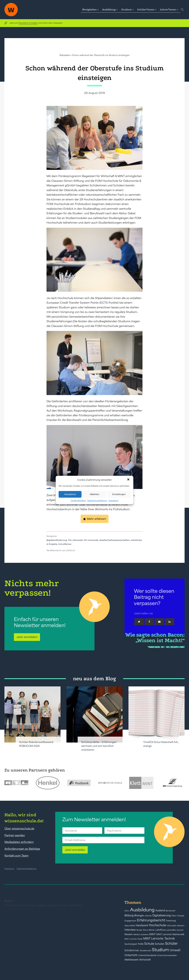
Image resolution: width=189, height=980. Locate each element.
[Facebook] (149, 622)
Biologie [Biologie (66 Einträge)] (139, 915)
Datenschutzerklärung (97, 500)
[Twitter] (139, 622)
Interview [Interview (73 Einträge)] (130, 930)
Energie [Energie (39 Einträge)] (181, 916)
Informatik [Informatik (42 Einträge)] (171, 926)
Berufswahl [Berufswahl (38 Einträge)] (170, 911)
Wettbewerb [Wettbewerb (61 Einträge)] (131, 960)
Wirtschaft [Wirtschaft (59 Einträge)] (145, 960)
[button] (129, 480)
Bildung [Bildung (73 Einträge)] (129, 915)
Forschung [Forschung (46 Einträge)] (171, 921)
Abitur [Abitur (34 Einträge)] (127, 911)
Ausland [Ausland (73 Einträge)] (160, 910)
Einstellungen (119, 494)
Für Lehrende (75, 540)
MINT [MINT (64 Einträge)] (152, 934)
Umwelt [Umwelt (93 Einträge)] (175, 950)
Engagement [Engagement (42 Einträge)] (130, 921)
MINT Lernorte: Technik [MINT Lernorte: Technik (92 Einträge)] (159, 939)
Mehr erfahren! (96, 519)
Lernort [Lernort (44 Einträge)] (180, 930)
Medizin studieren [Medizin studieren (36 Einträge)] (141, 934)
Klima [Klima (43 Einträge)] (145, 930)
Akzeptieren (70, 494)
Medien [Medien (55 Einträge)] (129, 934)
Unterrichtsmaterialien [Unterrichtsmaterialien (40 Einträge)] (167, 955)
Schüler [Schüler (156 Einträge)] (171, 943)
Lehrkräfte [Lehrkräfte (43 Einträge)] (171, 930)
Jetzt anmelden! (27, 637)
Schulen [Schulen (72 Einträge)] (160, 944)
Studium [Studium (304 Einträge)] (161, 950)
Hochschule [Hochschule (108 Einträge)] (157, 925)
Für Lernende (91, 540)
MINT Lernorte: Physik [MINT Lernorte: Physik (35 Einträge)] (133, 939)
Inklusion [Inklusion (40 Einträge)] (181, 926)
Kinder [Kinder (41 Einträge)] (139, 930)
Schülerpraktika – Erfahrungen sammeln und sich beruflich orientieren (99, 746)
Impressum (113, 500)
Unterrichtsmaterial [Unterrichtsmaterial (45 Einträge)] (147, 955)
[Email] (159, 622)
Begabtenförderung (57, 540)
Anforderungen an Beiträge (22, 849)
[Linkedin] (170, 622)
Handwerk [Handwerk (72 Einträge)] (142, 925)
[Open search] (182, 10)
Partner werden (15, 835)
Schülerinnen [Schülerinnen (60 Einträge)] (132, 950)
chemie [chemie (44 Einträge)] (148, 916)
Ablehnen (94, 494)
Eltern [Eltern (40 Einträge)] (174, 916)
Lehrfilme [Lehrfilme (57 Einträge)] (161, 930)
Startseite (65, 55)
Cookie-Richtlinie (78, 500)
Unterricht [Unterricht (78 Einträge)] (131, 955)
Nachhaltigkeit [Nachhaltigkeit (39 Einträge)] (131, 944)
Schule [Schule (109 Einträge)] (149, 944)
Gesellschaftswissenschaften (115, 540)
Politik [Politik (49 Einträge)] (141, 944)
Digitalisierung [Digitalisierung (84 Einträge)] (162, 915)
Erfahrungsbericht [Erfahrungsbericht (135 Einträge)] (151, 920)
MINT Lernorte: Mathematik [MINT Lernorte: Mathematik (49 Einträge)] (170, 934)
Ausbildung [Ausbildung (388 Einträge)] (142, 910)
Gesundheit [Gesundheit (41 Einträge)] (130, 926)
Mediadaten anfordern (19, 842)
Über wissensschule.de (19, 828)
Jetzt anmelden (75, 850)
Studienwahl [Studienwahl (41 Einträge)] (146, 951)
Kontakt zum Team (16, 856)
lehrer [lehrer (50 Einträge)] (152, 930)
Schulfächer (65, 544)
